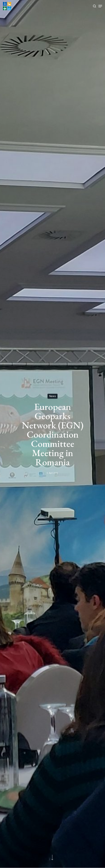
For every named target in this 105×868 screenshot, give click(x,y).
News (53, 396)
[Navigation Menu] (100, 6)
